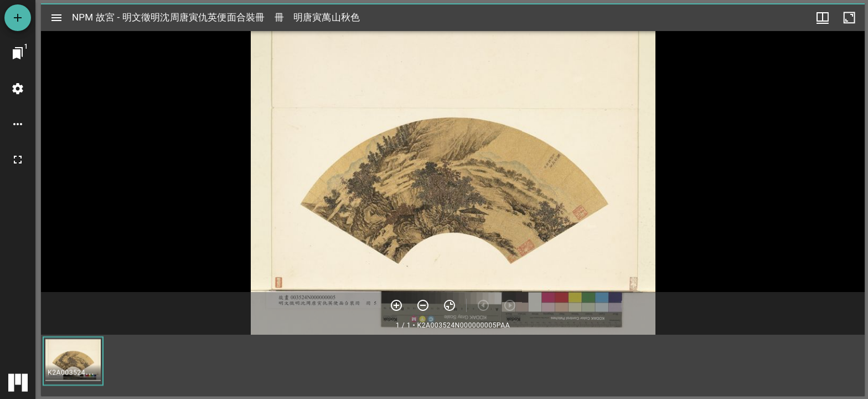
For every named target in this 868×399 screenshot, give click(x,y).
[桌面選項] (18, 124)
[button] (73, 361)
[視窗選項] (823, 18)
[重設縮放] (449, 305)
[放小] (423, 305)
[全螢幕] (18, 160)
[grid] (453, 365)
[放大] (396, 305)
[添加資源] (18, 18)
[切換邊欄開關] (56, 18)
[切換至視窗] (18, 53)
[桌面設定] (18, 89)
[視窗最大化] (849, 18)
